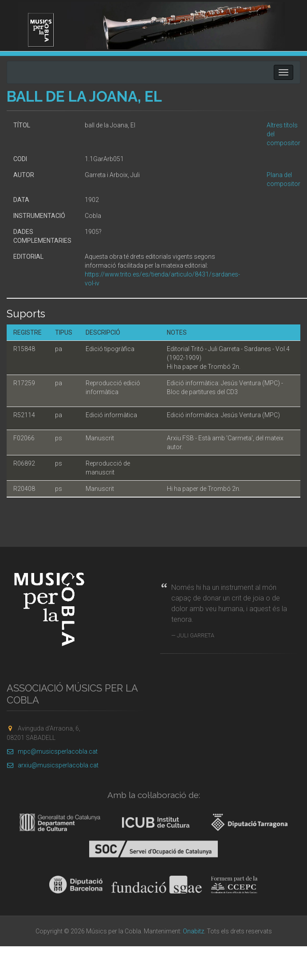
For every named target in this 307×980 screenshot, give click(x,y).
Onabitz (193, 931)
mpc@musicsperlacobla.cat (52, 751)
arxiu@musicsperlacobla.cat (53, 765)
